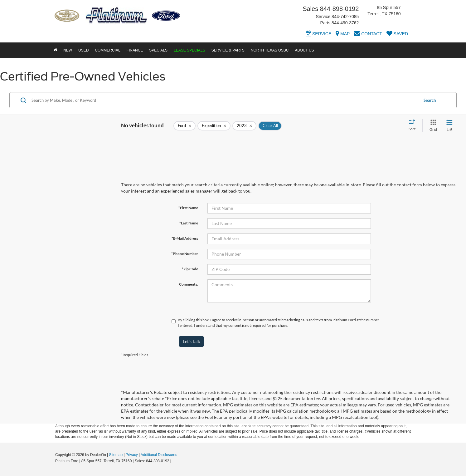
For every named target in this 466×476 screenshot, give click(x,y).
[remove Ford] (184, 126)
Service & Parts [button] (228, 50)
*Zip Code (190, 269)
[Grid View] (432, 126)
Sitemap (116, 455)
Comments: (189, 284)
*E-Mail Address (185, 238)
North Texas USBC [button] (270, 50)
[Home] (55, 50)
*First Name (188, 208)
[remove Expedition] (214, 126)
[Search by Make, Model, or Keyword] (224, 100)
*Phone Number (185, 254)
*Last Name (189, 223)
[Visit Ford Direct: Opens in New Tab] (174, 461)
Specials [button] (158, 50)
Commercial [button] (107, 50)
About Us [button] (304, 50)
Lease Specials (189, 50)
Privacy (132, 455)
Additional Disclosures (159, 455)
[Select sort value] (414, 125)
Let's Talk (191, 341)
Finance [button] (135, 50)
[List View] (449, 126)
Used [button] (83, 50)
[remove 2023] (244, 126)
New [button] (68, 50)
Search (430, 100)
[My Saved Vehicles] (397, 35)
